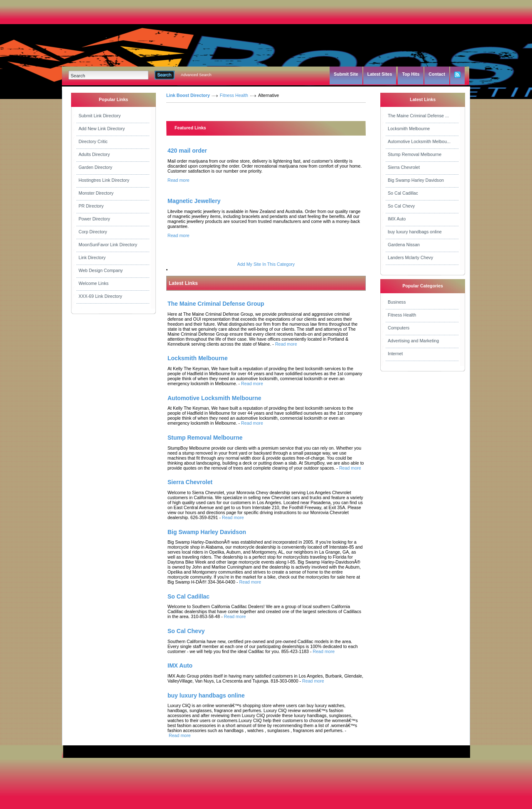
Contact (437, 74)
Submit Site (346, 74)
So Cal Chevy (401, 206)
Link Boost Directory (188, 95)
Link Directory (92, 257)
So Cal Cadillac (403, 193)
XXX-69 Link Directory (100, 296)
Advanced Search (196, 75)
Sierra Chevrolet (404, 167)
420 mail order (187, 151)
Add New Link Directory (102, 129)
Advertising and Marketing (413, 341)
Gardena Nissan (404, 245)
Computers (399, 328)
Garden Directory (95, 167)
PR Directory (91, 206)
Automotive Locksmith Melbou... (419, 141)
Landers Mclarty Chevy (410, 257)
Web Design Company (101, 270)
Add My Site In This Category (266, 264)
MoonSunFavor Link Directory (108, 245)
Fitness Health (234, 95)
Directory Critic (93, 141)
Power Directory (94, 219)
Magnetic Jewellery (194, 201)
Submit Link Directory (100, 116)
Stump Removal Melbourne (415, 154)
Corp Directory (93, 232)
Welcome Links (94, 283)
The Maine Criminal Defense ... (418, 116)
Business (397, 302)
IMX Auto (397, 219)
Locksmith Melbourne (409, 129)
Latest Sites (380, 74)
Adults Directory (94, 154)
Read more (179, 180)
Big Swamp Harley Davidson (416, 180)
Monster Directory (96, 193)
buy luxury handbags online (415, 232)
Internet (395, 354)
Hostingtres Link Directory (104, 180)
